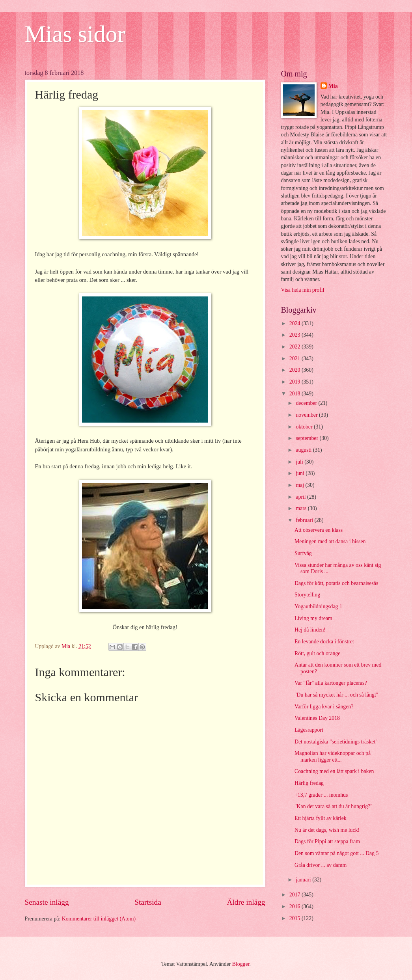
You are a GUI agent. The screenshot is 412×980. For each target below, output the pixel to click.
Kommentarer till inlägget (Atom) (99, 919)
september (308, 438)
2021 (295, 359)
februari (305, 520)
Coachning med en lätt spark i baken (334, 771)
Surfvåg (303, 553)
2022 (295, 347)
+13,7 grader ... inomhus (321, 795)
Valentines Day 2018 (317, 718)
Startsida (148, 902)
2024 (295, 323)
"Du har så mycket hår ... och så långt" (336, 695)
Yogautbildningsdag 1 (318, 606)
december (307, 403)
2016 (295, 906)
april (301, 497)
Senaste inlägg (47, 902)
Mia (333, 86)
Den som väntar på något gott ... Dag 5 (336, 853)
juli (300, 462)
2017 (295, 895)
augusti (304, 450)
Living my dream (313, 618)
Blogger (241, 964)
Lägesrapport (309, 730)
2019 (295, 382)
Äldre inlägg (246, 902)
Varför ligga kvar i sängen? (324, 707)
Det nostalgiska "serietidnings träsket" (336, 742)
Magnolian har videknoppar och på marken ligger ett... (333, 756)
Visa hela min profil (303, 290)
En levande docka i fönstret (324, 642)
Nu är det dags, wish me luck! (327, 830)
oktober (305, 427)
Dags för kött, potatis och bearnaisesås (336, 583)
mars (302, 508)
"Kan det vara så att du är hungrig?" (334, 806)
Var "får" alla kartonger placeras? (331, 683)
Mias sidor (75, 34)
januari (304, 880)
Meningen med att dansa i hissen (330, 541)
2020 (295, 370)
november (307, 415)
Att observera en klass (319, 530)
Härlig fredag (309, 783)
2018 (295, 394)
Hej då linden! (310, 630)
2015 (295, 918)
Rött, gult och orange (318, 653)
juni (301, 473)
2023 (295, 335)
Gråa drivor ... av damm (321, 865)
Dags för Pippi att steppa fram (327, 841)
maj (300, 485)
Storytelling (307, 595)
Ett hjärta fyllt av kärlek (321, 818)
